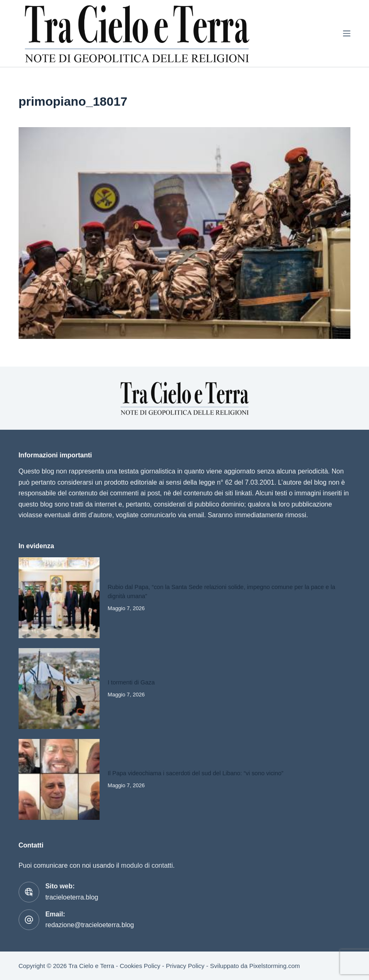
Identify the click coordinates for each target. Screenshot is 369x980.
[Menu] (347, 33)
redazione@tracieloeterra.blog (90, 925)
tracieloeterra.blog (72, 897)
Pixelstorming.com (275, 966)
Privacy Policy (185, 966)
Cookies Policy (140, 966)
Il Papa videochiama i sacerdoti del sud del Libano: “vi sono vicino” (196, 773)
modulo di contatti (147, 865)
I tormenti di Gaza (131, 682)
